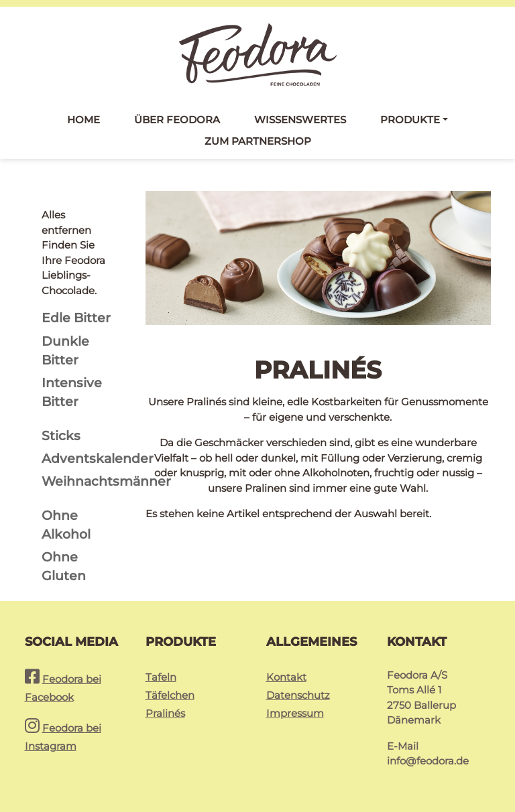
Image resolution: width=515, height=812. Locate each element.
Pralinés (165, 713)
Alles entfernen (66, 222)
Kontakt (286, 677)
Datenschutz (298, 695)
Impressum (295, 713)
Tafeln (161, 677)
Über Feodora (177, 120)
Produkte (410, 120)
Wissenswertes (300, 120)
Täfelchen (170, 695)
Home (83, 120)
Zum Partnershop (258, 141)
